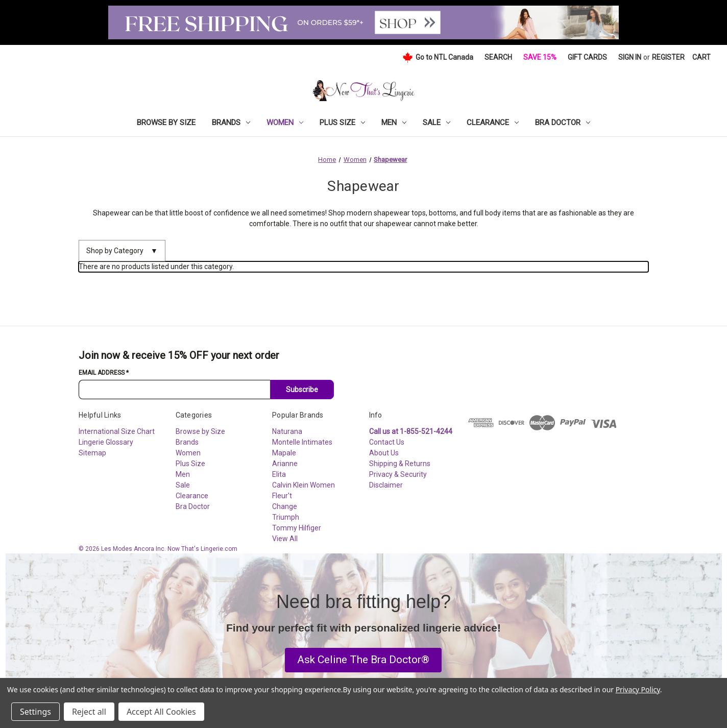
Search (498, 57)
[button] (363, 660)
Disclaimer (386, 485)
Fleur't (282, 496)
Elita (279, 474)
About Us (384, 453)
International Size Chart (117, 431)
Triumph (286, 517)
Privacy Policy (638, 689)
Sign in (630, 57)
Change (285, 506)
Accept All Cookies (161, 712)
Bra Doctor (563, 123)
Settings (35, 712)
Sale (437, 123)
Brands (231, 123)
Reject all (89, 712)
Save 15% (540, 57)
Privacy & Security (398, 474)
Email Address (104, 373)
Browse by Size (166, 123)
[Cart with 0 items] (701, 57)
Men (394, 123)
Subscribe (302, 390)
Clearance (493, 123)
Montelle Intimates (302, 442)
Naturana (287, 431)
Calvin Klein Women (304, 485)
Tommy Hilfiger (297, 528)
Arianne (285, 464)
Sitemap (92, 453)
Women (285, 123)
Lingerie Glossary (106, 442)
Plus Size (342, 123)
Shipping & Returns (400, 464)
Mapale (284, 453)
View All (285, 539)
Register (668, 57)
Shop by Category (122, 251)
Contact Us (387, 442)
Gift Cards (587, 57)
